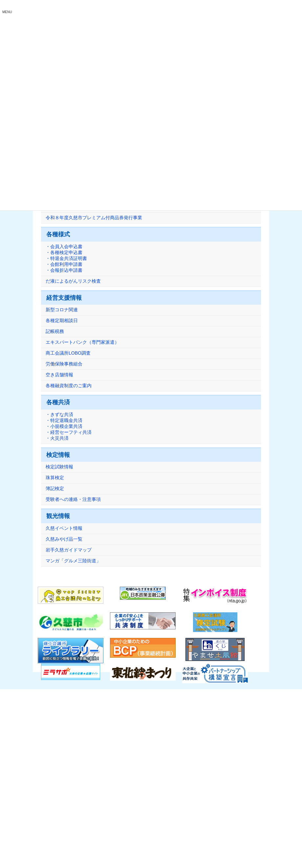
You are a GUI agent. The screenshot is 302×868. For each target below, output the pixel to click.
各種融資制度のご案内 (69, 386)
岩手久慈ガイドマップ (69, 550)
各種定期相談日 (62, 321)
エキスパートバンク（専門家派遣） (82, 342)
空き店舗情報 (59, 375)
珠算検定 (55, 478)
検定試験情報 (59, 467)
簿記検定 (55, 489)
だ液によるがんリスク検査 (73, 281)
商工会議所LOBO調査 (68, 353)
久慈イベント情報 (64, 528)
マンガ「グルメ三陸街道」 (73, 561)
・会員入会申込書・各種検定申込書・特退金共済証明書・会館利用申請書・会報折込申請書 (66, 258)
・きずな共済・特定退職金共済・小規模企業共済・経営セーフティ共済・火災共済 (69, 426)
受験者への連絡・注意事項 (73, 500)
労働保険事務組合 (64, 364)
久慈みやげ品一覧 (64, 539)
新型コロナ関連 (62, 310)
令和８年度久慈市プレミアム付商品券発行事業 (94, 218)
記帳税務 (55, 332)
